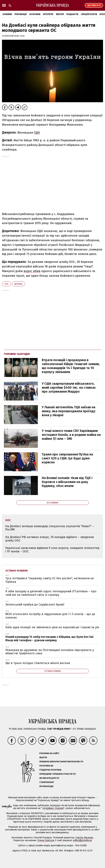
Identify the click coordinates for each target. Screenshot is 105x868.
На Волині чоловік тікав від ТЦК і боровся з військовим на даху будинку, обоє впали (67, 482)
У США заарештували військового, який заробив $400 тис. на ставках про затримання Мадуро (69, 387)
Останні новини (17, 571)
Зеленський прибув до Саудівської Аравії (35, 604)
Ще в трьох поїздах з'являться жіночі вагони (38, 663)
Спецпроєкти (89, 14)
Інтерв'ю (48, 14)
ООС (7, 284)
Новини (7, 14)
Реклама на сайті (49, 753)
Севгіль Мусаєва (84, 838)
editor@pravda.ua (82, 840)
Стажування (46, 782)
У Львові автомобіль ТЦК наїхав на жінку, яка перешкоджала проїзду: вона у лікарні (69, 411)
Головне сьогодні (17, 354)
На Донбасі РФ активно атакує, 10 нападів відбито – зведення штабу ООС (50, 539)
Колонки (35, 14)
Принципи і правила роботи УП (58, 774)
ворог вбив (32, 271)
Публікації (21, 14)
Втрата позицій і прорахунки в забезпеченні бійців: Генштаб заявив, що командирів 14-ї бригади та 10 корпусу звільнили (71, 366)
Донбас (19, 284)
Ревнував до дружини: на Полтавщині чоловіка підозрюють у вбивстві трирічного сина (50, 652)
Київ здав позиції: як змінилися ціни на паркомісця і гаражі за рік (52, 627)
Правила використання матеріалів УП (61, 762)
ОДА (37, 132)
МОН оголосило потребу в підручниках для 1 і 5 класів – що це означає (50, 616)
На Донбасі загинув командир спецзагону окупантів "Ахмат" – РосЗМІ (50, 528)
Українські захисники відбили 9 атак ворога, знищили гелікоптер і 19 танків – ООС (52, 550)
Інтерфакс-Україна (53, 808)
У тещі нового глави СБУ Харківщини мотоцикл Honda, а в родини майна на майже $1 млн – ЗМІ (71, 435)
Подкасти (72, 14)
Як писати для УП (49, 778)
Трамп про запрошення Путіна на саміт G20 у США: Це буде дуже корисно (67, 458)
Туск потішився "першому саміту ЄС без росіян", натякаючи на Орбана (50, 580)
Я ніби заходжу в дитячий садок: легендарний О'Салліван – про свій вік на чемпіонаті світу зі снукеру (51, 593)
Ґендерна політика (50, 770)
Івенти (60, 14)
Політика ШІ (46, 766)
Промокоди (46, 786)
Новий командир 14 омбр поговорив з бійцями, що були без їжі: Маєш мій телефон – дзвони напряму (50, 639)
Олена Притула (46, 840)
